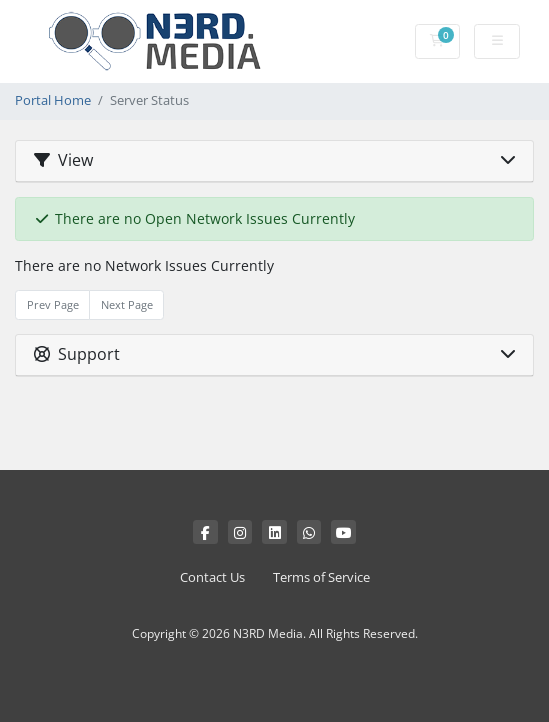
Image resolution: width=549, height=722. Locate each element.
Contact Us (212, 577)
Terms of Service (321, 577)
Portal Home (53, 100)
